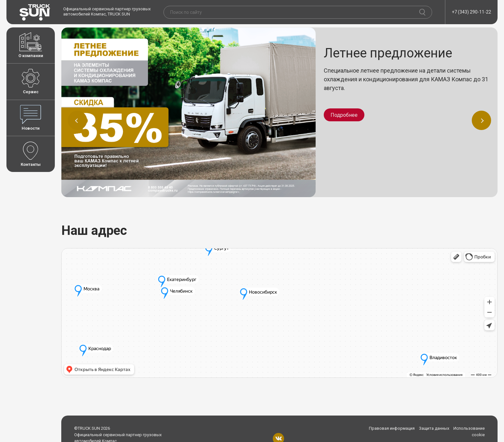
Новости (31, 118)
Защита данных (434, 428)
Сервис (31, 81)
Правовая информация (392, 428)
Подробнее (344, 115)
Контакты (31, 154)
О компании (31, 45)
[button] (77, 120)
